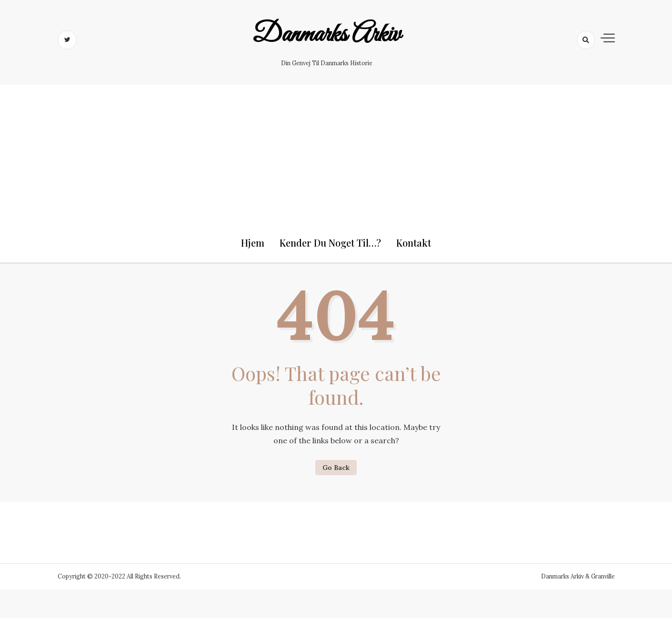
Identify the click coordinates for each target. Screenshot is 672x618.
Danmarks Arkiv (326, 35)
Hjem (253, 243)
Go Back (336, 468)
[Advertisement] (336, 151)
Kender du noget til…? (330, 243)
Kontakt (414, 243)
